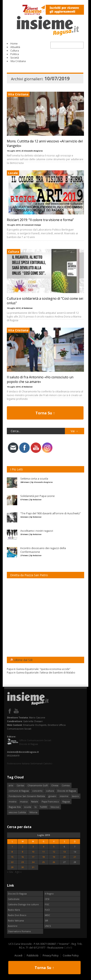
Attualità (15, 47)
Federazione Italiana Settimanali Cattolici (30, 763)
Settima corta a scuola (34, 479)
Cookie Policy (71, 955)
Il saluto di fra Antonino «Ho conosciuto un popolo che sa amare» (40, 379)
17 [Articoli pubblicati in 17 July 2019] (33, 857)
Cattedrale (14, 899)
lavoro (75, 796)
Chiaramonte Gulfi (38, 785)
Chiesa (55, 785)
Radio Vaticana (16, 920)
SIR (46, 920)
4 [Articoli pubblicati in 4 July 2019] (44, 847)
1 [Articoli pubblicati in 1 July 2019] (12, 847)
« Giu (10, 872)
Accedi (18, 955)
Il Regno (49, 894)
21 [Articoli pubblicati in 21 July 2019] (75, 857)
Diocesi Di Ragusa (17, 894)
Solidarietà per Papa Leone (38, 496)
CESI (47, 899)
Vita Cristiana (18, 61)
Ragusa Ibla (15, 807)
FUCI (47, 910)
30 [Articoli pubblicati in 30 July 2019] (23, 867)
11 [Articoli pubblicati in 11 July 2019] (44, 852)
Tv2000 (44, 807)
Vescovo (55, 807)
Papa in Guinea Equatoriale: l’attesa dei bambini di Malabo (41, 673)
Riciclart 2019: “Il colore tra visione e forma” (40, 220)
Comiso (66, 785)
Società (15, 58)
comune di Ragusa (19, 791)
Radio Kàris (14, 910)
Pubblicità (33, 955)
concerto (37, 791)
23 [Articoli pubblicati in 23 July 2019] (23, 862)
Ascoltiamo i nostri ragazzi (37, 531)
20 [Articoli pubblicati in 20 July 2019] (64, 857)
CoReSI (68, 948)
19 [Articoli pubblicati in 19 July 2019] (54, 857)
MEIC (47, 915)
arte (11, 785)
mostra (13, 801)
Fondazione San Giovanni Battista (27, 796)
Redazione (37, 500)
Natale (35, 801)
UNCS (48, 926)
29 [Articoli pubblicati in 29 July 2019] (12, 867)
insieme (64, 796)
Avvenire (13, 926)
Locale (13, 173)
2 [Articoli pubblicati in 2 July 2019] (23, 847)
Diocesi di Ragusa (67, 791)
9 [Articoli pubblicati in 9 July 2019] (23, 852)
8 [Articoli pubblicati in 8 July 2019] (12, 852)
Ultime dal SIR (23, 660)
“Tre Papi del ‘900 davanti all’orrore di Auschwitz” (51, 513)
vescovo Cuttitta (17, 812)
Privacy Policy (51, 955)
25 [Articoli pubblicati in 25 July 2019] (44, 862)
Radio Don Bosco (17, 915)
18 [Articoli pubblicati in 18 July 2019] (44, 857)
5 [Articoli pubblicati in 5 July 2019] (54, 847)
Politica (15, 54)
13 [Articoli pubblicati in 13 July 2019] (64, 852)
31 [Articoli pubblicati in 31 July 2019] (33, 867)
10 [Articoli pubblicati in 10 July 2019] (33, 852)
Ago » (18, 872)
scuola (28, 807)
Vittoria (33, 812)
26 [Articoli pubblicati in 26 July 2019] (54, 862)
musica (24, 801)
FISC (47, 904)
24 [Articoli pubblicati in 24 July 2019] (33, 862)
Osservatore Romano (19, 931)
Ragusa (66, 801)
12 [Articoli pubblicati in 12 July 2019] (54, 852)
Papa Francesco (50, 801)
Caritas (20, 785)
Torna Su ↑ (45, 413)
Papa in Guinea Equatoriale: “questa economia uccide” (39, 669)
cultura (50, 791)
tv (36, 807)
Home (14, 44)
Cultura (15, 51)
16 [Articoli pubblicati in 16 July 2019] (23, 857)
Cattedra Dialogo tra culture (23, 904)
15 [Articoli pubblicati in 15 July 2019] (12, 857)
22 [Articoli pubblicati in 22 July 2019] (12, 862)
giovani (52, 796)
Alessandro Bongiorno (43, 482)
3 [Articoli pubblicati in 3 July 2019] (33, 847)
